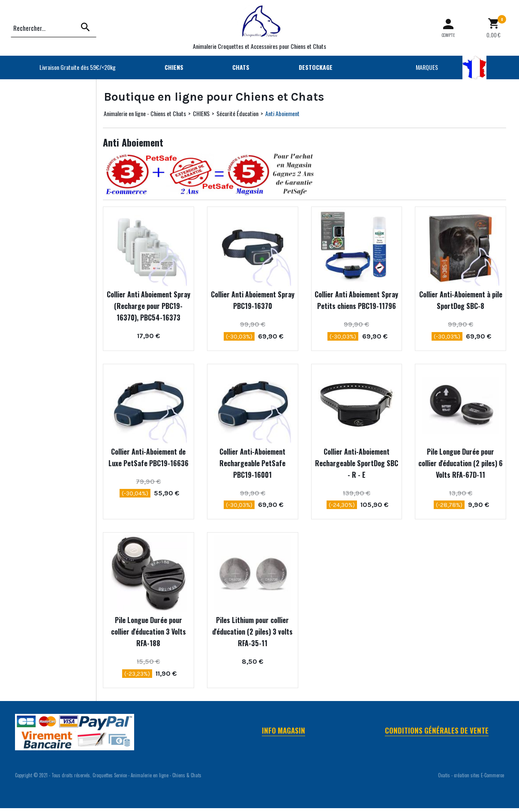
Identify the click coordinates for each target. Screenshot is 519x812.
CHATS (241, 67)
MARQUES (427, 67)
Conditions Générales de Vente (437, 730)
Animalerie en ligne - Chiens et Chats (145, 113)
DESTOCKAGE (316, 67)
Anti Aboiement (282, 113)
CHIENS (174, 67)
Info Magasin (283, 730)
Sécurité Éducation (237, 113)
